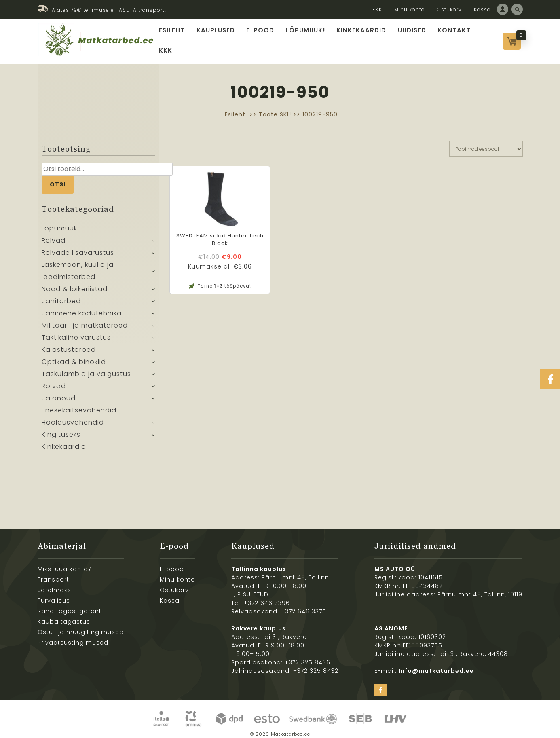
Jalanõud (59, 393)
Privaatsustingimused (73, 637)
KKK (377, 10)
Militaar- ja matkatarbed (85, 320)
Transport (53, 574)
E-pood (262, 38)
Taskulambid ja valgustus (86, 369)
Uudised (410, 38)
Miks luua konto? (65, 563)
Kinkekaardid (360, 38)
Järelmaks (54, 584)
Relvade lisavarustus (78, 247)
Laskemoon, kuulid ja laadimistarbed (78, 265)
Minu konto (410, 10)
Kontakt (451, 38)
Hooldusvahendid (73, 417)
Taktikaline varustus (76, 332)
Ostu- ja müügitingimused (81, 626)
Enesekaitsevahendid (79, 405)
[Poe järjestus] (486, 143)
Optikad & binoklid (74, 356)
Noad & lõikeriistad (75, 284)
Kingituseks (61, 429)
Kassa (482, 10)
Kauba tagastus (64, 616)
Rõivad (54, 381)
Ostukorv (449, 10)
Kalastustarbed (69, 344)
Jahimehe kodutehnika (82, 308)
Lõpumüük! (306, 38)
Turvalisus (54, 595)
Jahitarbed (61, 296)
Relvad (54, 235)
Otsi (58, 179)
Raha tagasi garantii (71, 605)
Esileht (176, 38)
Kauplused (219, 38)
